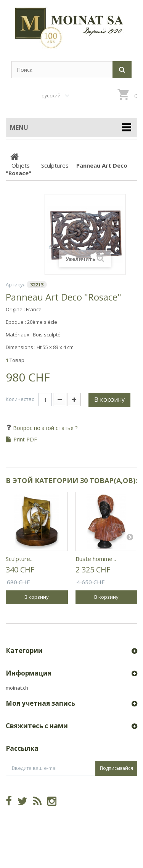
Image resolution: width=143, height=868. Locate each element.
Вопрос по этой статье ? (44, 428)
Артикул (16, 284)
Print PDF (25, 440)
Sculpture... (20, 559)
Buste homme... (96, 559)
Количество (20, 399)
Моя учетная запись (40, 703)
